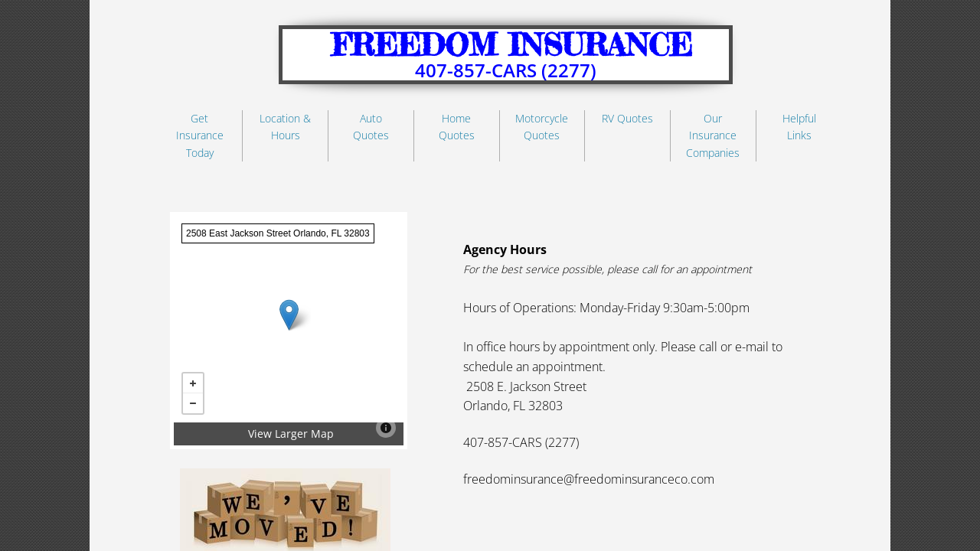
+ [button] (193, 383)
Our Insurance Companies (713, 135)
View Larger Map (291, 434)
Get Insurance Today (200, 135)
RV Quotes (627, 118)
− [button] (193, 403)
